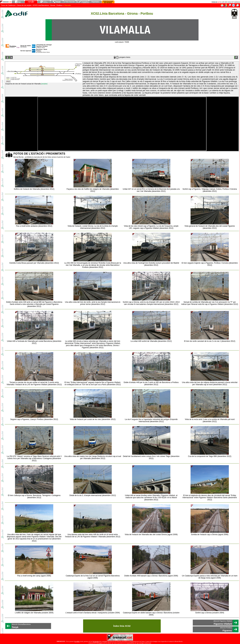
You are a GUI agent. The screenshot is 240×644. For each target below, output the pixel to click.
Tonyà (15, 627)
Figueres (227, 631)
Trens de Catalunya (8, 5)
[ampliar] (44, 84)
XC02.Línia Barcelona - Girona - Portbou (48, 5)
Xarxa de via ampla (24, 5)
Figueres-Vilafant (223, 624)
